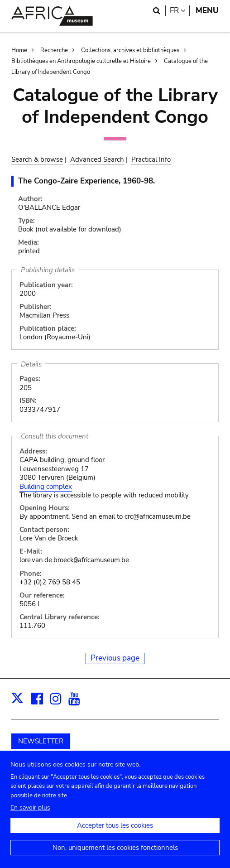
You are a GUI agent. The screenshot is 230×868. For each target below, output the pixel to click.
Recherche (54, 50)
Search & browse (37, 159)
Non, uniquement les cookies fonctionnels (115, 856)
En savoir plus (30, 816)
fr (180, 11)
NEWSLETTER (41, 741)
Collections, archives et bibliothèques (130, 50)
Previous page (115, 658)
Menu (207, 11)
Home (19, 50)
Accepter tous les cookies (115, 834)
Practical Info (151, 159)
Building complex (46, 487)
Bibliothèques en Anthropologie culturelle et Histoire (81, 61)
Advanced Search (97, 159)
